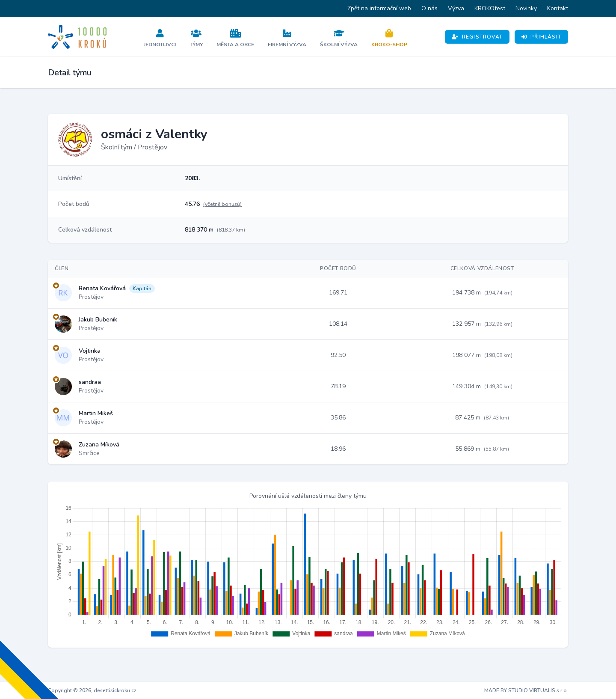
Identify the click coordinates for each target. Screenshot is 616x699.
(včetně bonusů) (222, 204)
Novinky (526, 8)
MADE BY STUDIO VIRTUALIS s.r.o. (526, 690)
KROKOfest (490, 8)
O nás (429, 8)
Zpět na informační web (379, 8)
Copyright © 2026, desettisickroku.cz (92, 690)
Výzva (456, 8)
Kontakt (558, 8)
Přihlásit (541, 37)
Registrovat (477, 37)
